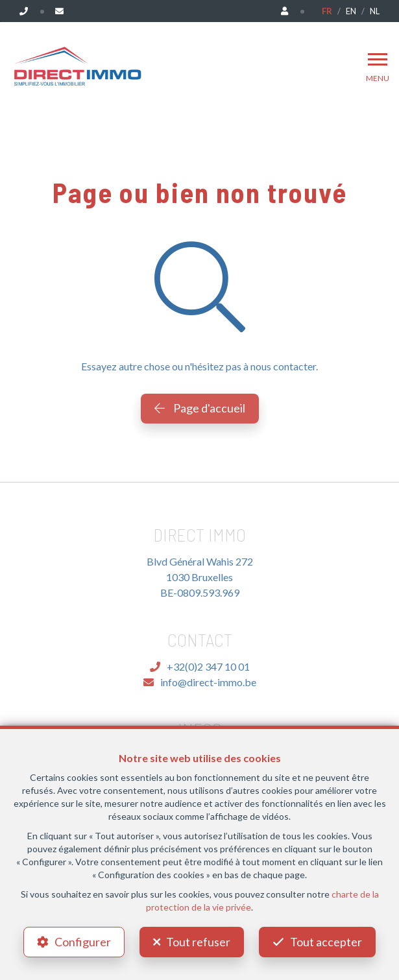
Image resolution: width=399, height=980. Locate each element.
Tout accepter (326, 942)
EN (351, 11)
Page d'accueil (200, 408)
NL (375, 11)
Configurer (83, 942)
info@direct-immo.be (200, 682)
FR (327, 11)
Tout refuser (198, 942)
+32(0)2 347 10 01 (200, 666)
